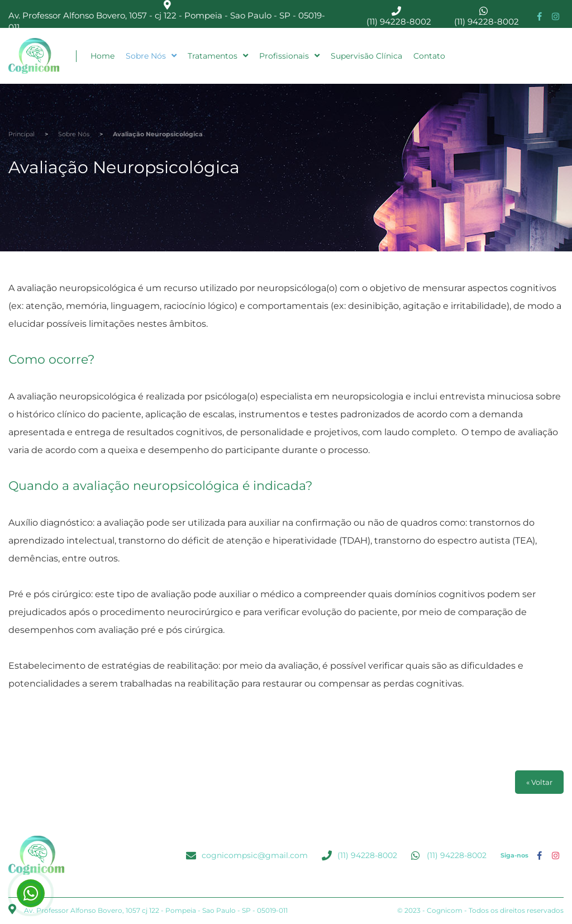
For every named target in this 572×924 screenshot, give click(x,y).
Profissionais (289, 56)
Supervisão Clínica (366, 56)
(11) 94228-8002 (399, 22)
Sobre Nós (151, 56)
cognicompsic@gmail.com (255, 855)
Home (103, 56)
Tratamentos (218, 56)
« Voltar (539, 782)
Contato (429, 56)
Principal (22, 134)
